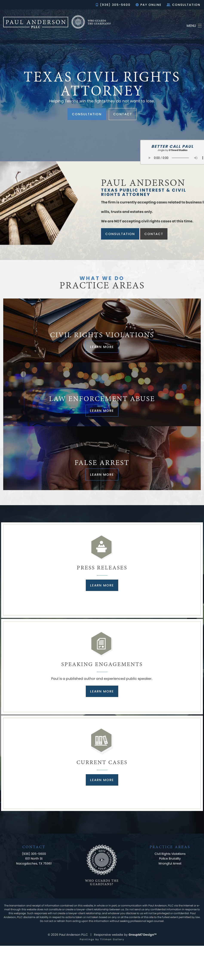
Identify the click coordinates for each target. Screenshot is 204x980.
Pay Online (149, 5)
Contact (123, 114)
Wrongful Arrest (170, 863)
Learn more (102, 347)
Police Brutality (170, 858)
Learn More (102, 585)
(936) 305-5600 (113, 5)
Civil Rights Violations (170, 854)
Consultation (183, 5)
